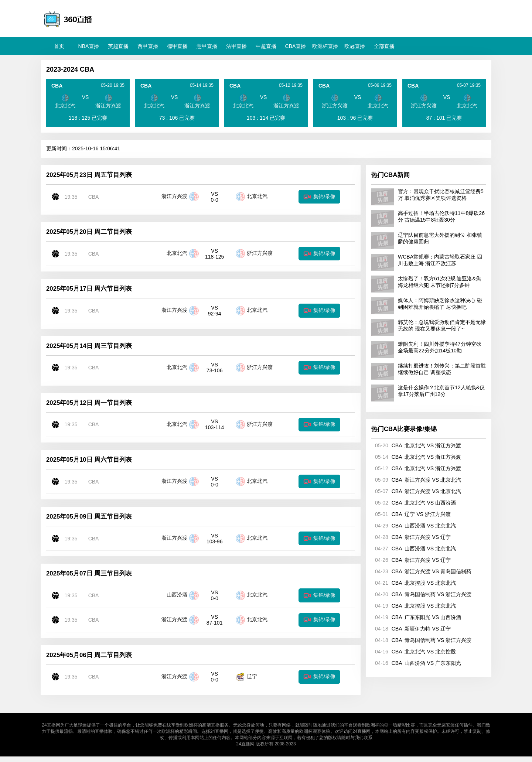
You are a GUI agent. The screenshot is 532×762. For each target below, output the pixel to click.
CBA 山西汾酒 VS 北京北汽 (414, 526)
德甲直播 (177, 46)
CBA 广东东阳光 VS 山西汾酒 (416, 617)
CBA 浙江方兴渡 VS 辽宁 (411, 537)
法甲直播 (236, 46)
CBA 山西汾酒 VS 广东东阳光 (416, 663)
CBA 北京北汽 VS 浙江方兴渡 (416, 445)
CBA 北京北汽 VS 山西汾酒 (414, 503)
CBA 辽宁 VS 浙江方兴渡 (411, 514)
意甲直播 (207, 46)
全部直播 (384, 46)
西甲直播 (148, 46)
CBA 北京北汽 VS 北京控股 (414, 652)
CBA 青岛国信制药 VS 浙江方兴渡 (421, 594)
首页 (59, 46)
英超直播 (118, 46)
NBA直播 (89, 46)
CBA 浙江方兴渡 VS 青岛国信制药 (421, 571)
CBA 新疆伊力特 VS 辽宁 (411, 629)
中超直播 (266, 46)
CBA (94, 197)
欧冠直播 (355, 46)
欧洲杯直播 (325, 46)
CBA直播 (296, 46)
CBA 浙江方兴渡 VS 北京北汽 (416, 480)
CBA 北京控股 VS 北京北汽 (414, 583)
